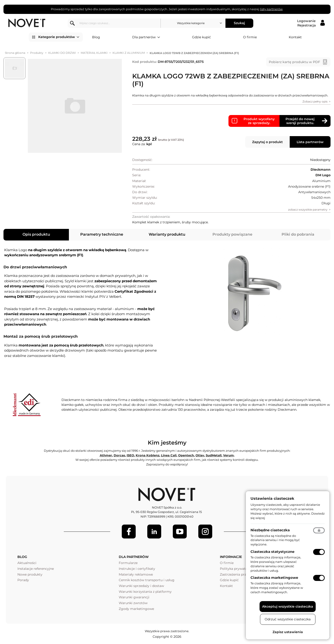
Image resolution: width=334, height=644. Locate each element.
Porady (23, 580)
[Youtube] (180, 532)
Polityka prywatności (237, 569)
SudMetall (214, 455)
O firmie (250, 37)
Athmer (106, 455)
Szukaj (240, 23)
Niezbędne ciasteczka (270, 530)
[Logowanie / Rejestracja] (311, 23)
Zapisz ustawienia (288, 632)
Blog (96, 37)
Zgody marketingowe (136, 609)
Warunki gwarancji (134, 597)
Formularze (128, 563)
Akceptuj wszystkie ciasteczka (288, 606)
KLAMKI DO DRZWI (62, 53)
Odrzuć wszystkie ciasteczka (288, 619)
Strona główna (15, 53)
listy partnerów (271, 9)
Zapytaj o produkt (267, 142)
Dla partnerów (146, 37)
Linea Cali (169, 455)
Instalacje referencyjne (36, 569)
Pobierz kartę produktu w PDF (294, 62)
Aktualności (27, 563)
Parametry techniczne (102, 234)
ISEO (130, 455)
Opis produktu (36, 234)
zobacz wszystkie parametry (308, 210)
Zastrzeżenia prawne (236, 574)
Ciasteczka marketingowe (274, 578)
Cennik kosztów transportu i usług (147, 580)
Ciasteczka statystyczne (272, 552)
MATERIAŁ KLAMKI (94, 53)
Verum (228, 455)
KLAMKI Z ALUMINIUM (129, 53)
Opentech (186, 455)
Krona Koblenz (148, 455)
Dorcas (119, 455)
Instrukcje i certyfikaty (137, 569)
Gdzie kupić (201, 37)
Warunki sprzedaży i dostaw (141, 586)
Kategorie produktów (59, 37)
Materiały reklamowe (136, 574)
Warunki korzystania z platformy (145, 592)
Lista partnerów (310, 142)
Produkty (37, 53)
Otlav (200, 455)
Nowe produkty (30, 574)
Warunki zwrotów (133, 603)
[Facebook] (129, 532)
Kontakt (295, 37)
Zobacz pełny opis (315, 101)
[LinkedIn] (154, 532)
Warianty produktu (167, 234)
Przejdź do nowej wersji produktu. (300, 121)
